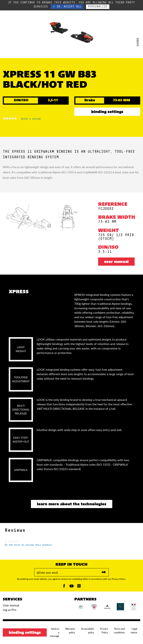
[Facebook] (64, 587)
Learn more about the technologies (72, 504)
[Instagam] (79, 587)
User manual (116, 262)
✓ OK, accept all (67, 7)
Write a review (31, 120)
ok (104, 572)
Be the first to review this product (28, 545)
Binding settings (107, 112)
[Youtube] (71, 587)
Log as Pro (9, 610)
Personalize (98, 7)
